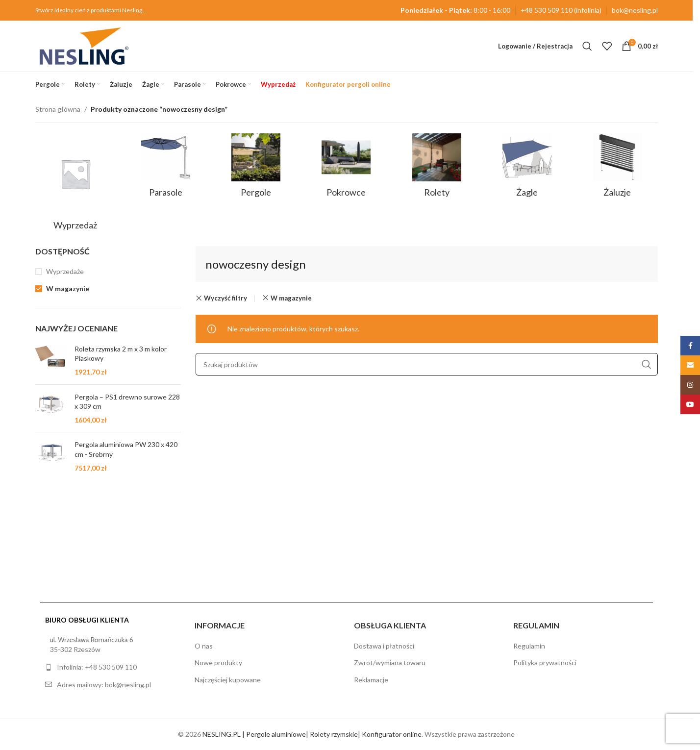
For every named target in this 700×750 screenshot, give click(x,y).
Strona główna (58, 109)
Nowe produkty (218, 662)
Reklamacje (371, 680)
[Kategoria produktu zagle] (527, 168)
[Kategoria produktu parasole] (166, 168)
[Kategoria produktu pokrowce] (346, 168)
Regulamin (529, 646)
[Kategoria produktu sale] (75, 185)
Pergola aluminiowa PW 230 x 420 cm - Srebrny (126, 449)
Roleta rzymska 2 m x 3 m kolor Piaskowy (121, 354)
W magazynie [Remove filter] (291, 298)
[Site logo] (84, 45)
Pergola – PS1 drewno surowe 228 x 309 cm (127, 402)
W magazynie (68, 288)
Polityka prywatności (545, 662)
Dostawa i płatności (384, 646)
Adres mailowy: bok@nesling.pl (104, 685)
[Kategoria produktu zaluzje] (617, 168)
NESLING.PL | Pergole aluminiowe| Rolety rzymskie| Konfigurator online (312, 734)
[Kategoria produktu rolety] (437, 168)
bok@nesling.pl (635, 10)
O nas (204, 646)
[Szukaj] (587, 46)
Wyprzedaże (65, 271)
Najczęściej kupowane (228, 680)
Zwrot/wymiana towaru (390, 662)
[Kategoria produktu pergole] (256, 168)
